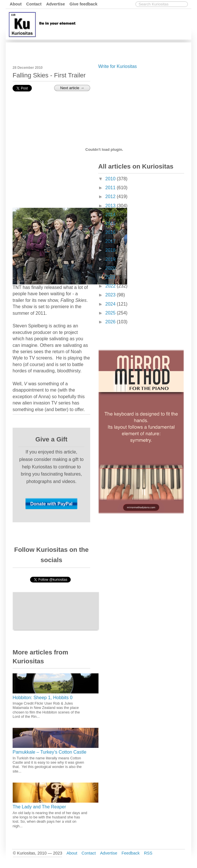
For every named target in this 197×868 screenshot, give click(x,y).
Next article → (72, 88)
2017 (111, 241)
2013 (111, 206)
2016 (111, 232)
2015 (111, 223)
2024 (111, 304)
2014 (111, 215)
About (16, 4)
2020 (111, 268)
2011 (111, 188)
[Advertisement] (141, 115)
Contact (34, 4)
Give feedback (84, 4)
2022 (111, 286)
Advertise (56, 4)
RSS (148, 853)
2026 (111, 322)
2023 (111, 295)
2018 (111, 250)
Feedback (130, 853)
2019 (111, 259)
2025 (111, 313)
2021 (111, 277)
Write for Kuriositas (118, 66)
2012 (111, 197)
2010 (111, 179)
